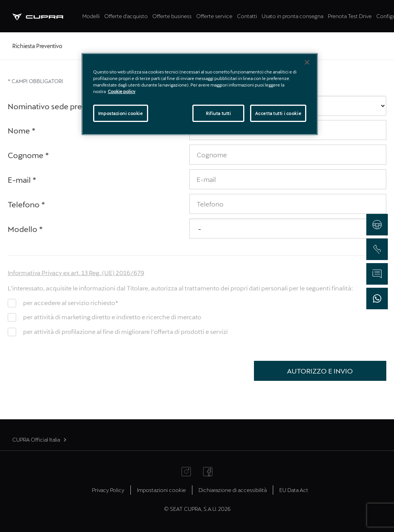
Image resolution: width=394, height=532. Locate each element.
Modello (25, 229)
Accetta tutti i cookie (278, 113)
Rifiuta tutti (218, 113)
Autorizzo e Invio (320, 371)
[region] (200, 94)
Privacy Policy (108, 490)
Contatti (247, 16)
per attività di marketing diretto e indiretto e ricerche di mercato (112, 317)
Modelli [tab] (91, 16)
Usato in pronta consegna (292, 16)
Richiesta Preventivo (37, 46)
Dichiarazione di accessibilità (233, 490)
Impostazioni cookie (161, 490)
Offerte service (214, 16)
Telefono (27, 204)
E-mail (22, 180)
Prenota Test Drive (350, 16)
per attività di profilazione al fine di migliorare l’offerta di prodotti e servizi (125, 331)
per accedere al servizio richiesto (71, 303)
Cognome (28, 155)
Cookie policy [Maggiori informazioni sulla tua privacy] (122, 91)
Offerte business (172, 16)
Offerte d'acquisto (126, 16)
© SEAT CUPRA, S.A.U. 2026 (197, 509)
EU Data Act (294, 490)
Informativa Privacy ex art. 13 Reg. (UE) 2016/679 (76, 273)
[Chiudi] (307, 62)
